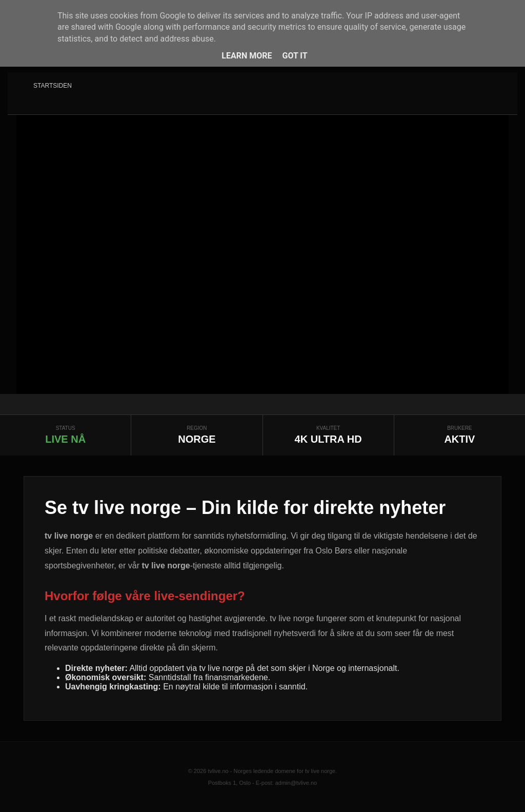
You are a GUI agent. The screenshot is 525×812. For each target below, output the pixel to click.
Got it (295, 56)
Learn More (247, 56)
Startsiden (53, 86)
